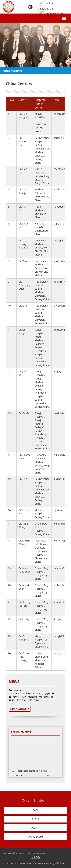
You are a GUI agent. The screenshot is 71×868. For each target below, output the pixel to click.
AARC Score (35, 836)
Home (7, 71)
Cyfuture (59, 863)
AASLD (35, 828)
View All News (20, 709)
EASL (36, 810)
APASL (36, 819)
